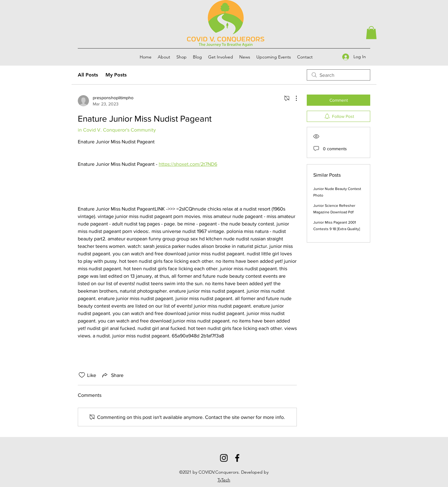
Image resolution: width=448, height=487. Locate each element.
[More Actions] (293, 98)
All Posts (88, 75)
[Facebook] (237, 458)
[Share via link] (112, 375)
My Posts (116, 75)
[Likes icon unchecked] (82, 375)
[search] (338, 75)
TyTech (224, 480)
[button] (371, 33)
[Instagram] (224, 458)
